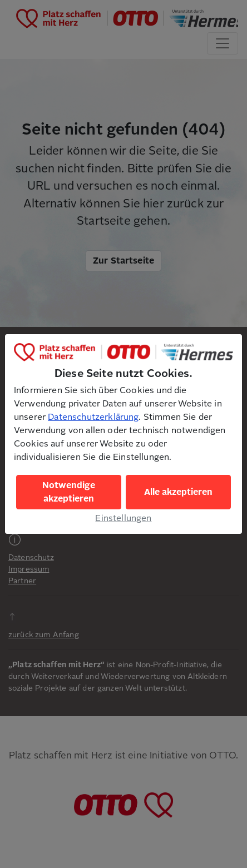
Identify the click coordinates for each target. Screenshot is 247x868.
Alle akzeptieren (178, 492)
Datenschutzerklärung (93, 417)
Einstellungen (123, 518)
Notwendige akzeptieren (69, 492)
